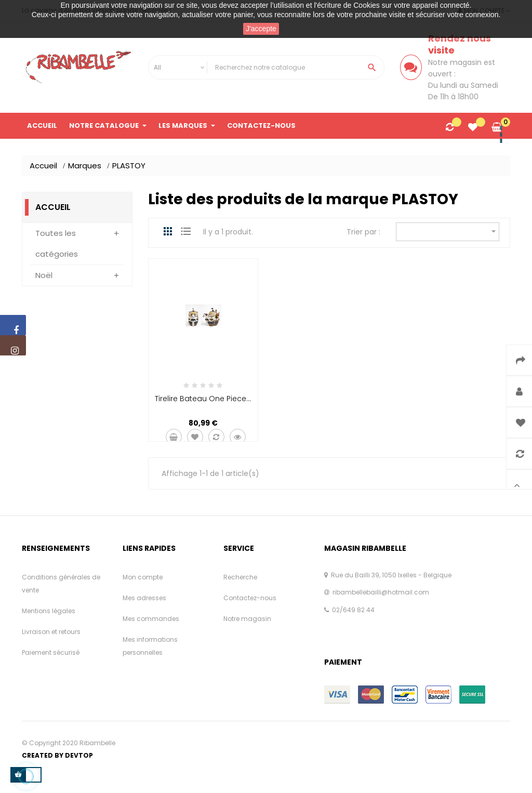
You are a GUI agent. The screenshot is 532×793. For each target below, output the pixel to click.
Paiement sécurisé (51, 652)
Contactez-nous (250, 598)
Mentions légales (49, 611)
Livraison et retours (51, 632)
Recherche (240, 577)
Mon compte (143, 577)
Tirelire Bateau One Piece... (203, 399)
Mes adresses (144, 598)
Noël (44, 275)
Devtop (79, 755)
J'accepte (261, 29)
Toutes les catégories (57, 243)
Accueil (53, 207)
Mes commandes (151, 619)
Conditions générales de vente (61, 584)
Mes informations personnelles (150, 646)
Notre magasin (247, 619)
